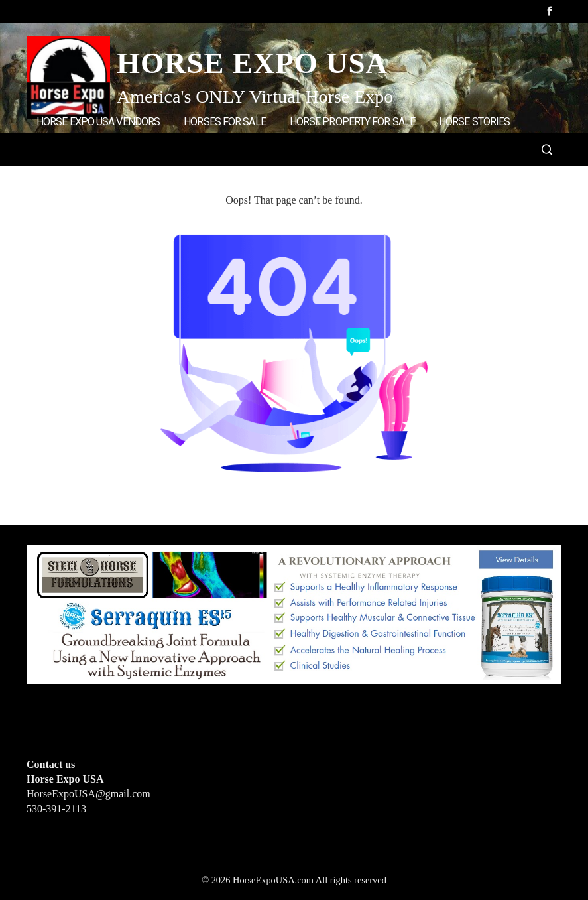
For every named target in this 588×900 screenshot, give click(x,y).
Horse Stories (474, 122)
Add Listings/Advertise (105, 177)
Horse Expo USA (252, 63)
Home (205, 177)
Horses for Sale (225, 122)
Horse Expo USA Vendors (98, 122)
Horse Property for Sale (352, 122)
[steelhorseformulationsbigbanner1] (294, 613)
